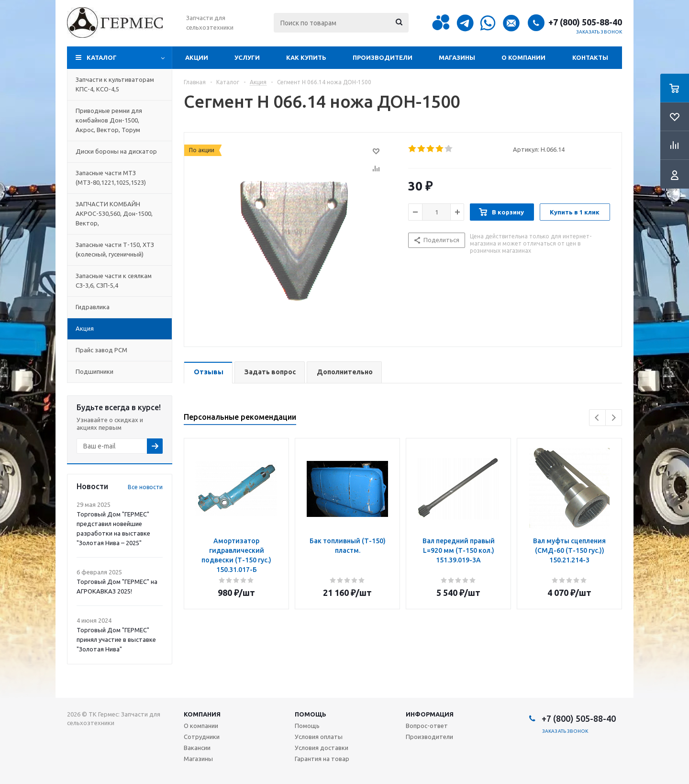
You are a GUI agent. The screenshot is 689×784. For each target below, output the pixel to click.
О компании (523, 57)
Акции (197, 57)
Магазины (457, 57)
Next (614, 418)
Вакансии (197, 748)
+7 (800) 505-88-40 (585, 22)
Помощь (311, 714)
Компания (202, 714)
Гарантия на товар (322, 759)
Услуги (247, 57)
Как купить (306, 57)
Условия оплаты (319, 737)
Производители (383, 57)
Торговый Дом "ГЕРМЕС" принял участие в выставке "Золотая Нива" (116, 639)
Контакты (590, 57)
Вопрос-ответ (427, 726)
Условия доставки (322, 748)
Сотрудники (202, 737)
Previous (597, 418)
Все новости (145, 487)
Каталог (102, 57)
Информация (430, 714)
